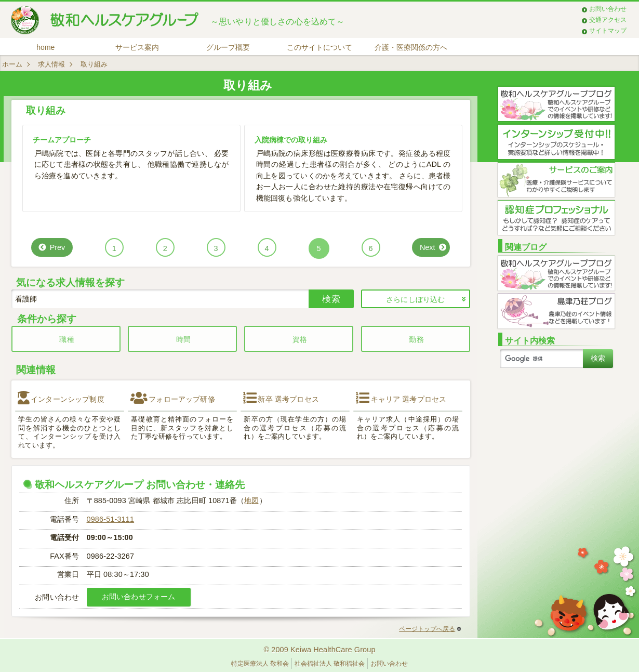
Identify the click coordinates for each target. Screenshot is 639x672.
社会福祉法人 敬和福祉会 (330, 664)
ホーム (12, 64)
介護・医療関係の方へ (411, 47)
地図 (251, 500)
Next (428, 247)
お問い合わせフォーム (138, 597)
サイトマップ (608, 31)
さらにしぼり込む (415, 299)
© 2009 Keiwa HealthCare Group (319, 650)
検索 (331, 299)
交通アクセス (608, 20)
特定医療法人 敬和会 (260, 664)
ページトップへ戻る (430, 629)
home (45, 47)
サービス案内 (137, 47)
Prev (58, 247)
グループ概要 (228, 47)
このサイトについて (319, 47)
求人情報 (51, 64)
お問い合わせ (608, 9)
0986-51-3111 (111, 519)
